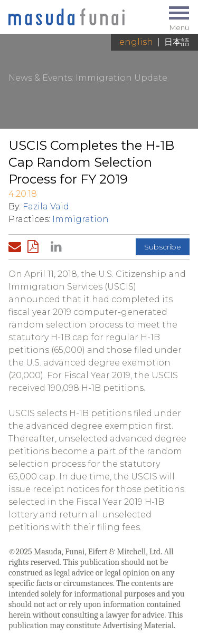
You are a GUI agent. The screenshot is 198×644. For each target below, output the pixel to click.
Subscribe (163, 247)
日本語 (177, 42)
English (136, 42)
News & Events (40, 78)
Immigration (81, 219)
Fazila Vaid (46, 206)
